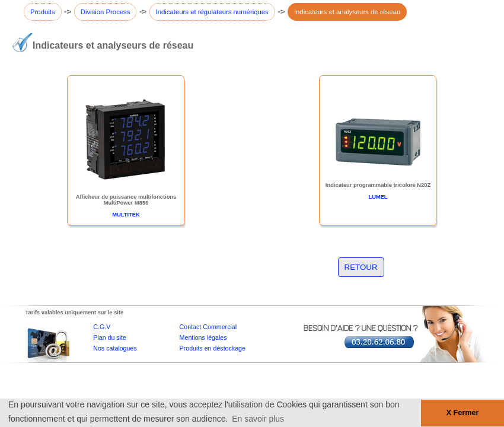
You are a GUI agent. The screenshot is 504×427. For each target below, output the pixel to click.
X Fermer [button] (463, 413)
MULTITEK (126, 215)
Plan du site (110, 337)
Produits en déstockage (213, 348)
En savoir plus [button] (258, 419)
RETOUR (361, 267)
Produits (43, 12)
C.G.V (102, 327)
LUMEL (378, 197)
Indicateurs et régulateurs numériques (212, 12)
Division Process (106, 12)
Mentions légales (203, 337)
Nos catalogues (115, 348)
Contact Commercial (208, 327)
